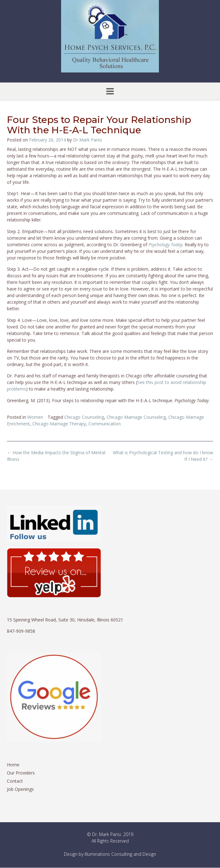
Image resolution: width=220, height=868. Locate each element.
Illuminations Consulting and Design (120, 854)
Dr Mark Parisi (87, 140)
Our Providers (21, 773)
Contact (15, 781)
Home (13, 765)
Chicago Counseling (84, 417)
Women (35, 417)
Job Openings (20, 789)
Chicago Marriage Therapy (59, 424)
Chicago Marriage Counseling (136, 417)
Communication (105, 424)
